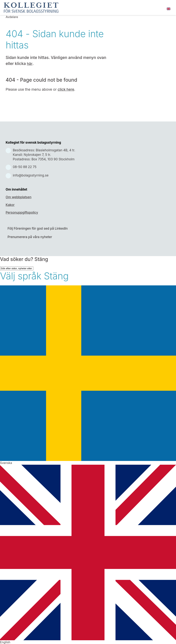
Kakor (10, 205)
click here (66, 89)
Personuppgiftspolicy (22, 213)
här (30, 64)
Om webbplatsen (19, 197)
